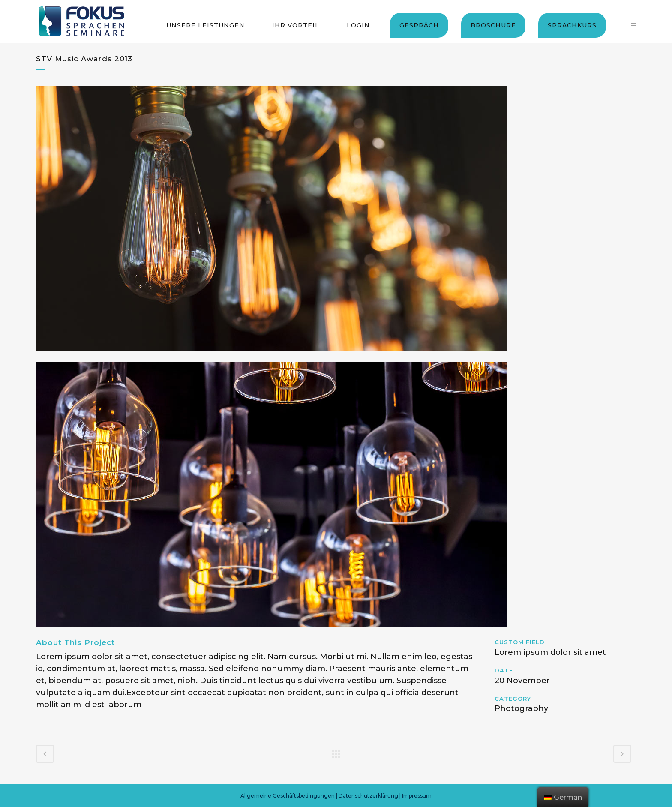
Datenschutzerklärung (368, 796)
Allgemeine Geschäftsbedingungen (288, 796)
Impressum (417, 796)
